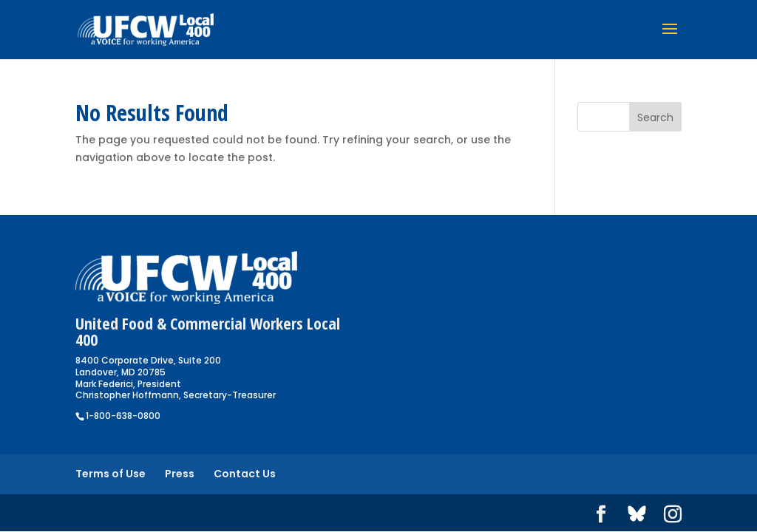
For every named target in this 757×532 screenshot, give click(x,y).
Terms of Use (111, 474)
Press (180, 474)
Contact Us (245, 474)
